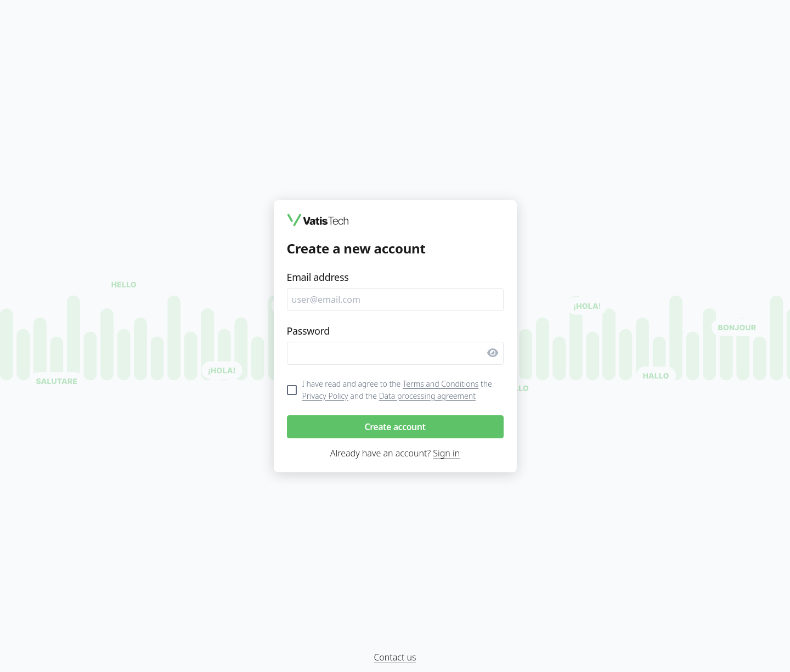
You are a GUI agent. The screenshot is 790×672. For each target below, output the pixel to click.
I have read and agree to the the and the (397, 390)
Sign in (446, 453)
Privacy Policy (325, 396)
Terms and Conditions (441, 384)
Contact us (395, 657)
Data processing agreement (427, 396)
